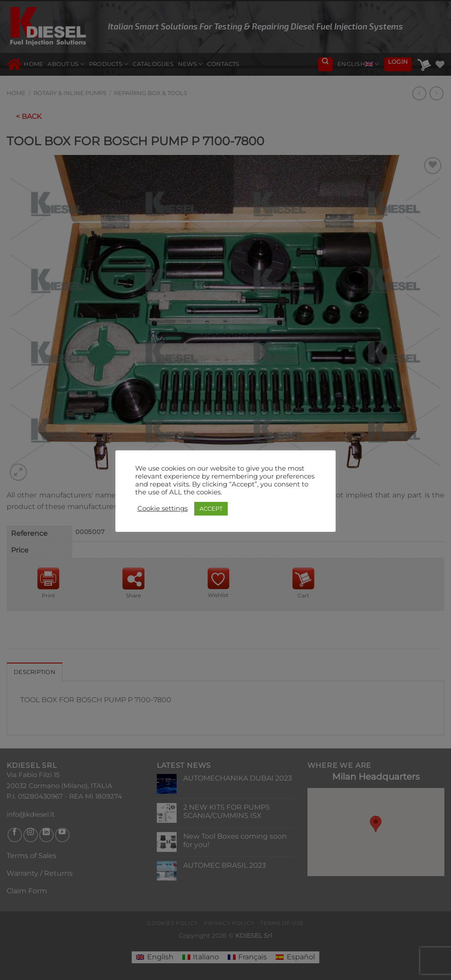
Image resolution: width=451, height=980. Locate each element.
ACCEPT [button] (211, 508)
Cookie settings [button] (163, 508)
